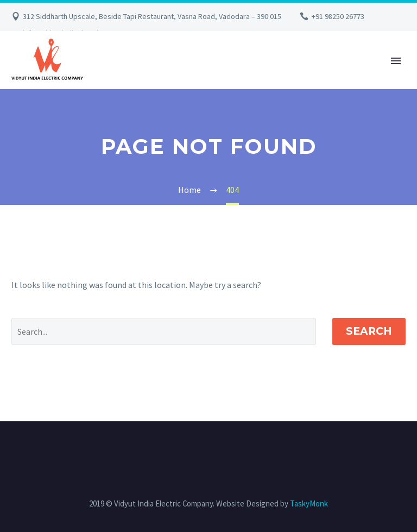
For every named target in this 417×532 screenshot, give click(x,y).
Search (369, 331)
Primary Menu (396, 61)
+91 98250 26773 (338, 16)
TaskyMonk (309, 503)
